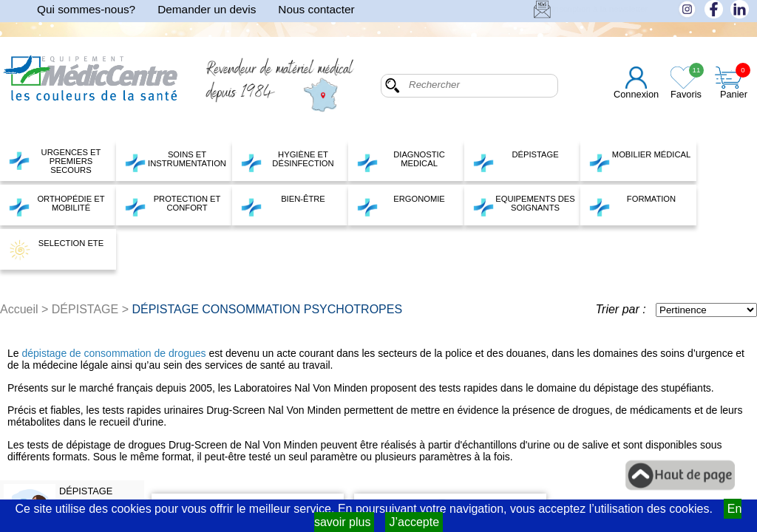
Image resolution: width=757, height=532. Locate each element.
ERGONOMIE (401, 205)
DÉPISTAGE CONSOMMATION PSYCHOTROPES (267, 309)
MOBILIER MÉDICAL (639, 161)
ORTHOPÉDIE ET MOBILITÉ (57, 205)
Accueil (19, 309)
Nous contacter (316, 9)
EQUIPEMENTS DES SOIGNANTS (524, 205)
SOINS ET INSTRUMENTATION (175, 161)
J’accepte (414, 522)
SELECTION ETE (56, 250)
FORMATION (632, 205)
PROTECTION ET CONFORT (172, 205)
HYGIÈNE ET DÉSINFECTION (287, 161)
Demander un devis (207, 9)
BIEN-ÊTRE (283, 205)
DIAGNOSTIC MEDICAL (401, 161)
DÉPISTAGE (516, 161)
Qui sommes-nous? (86, 9)
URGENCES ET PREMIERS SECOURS (54, 161)
